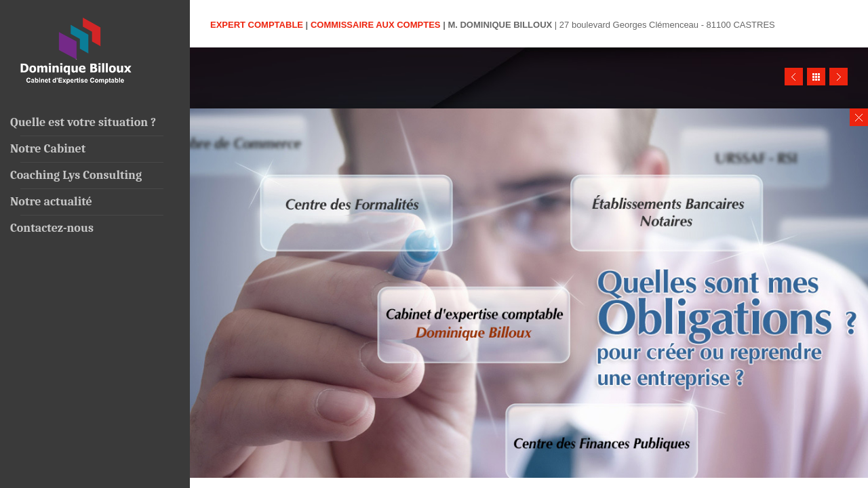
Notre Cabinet (48, 149)
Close (859, 117)
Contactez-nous (52, 228)
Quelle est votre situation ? (83, 122)
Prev (794, 77)
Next (839, 77)
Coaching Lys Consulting (76, 175)
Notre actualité (51, 202)
